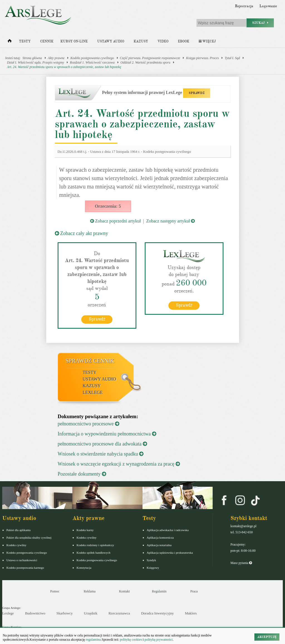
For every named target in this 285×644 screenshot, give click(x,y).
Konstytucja (84, 568)
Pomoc (55, 591)
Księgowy (153, 568)
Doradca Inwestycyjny (157, 613)
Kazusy (141, 41)
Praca (194, 591)
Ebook (184, 41)
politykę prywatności (159, 640)
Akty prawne (56, 58)
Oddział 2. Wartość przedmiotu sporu (145, 62)
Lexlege (8, 613)
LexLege (93, 392)
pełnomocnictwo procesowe (88, 424)
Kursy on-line (74, 41)
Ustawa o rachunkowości (22, 560)
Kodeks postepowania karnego (25, 568)
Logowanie (268, 6)
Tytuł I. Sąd (232, 58)
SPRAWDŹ (197, 93)
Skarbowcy (65, 613)
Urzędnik (90, 613)
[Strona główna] (10, 42)
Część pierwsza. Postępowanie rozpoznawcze (150, 58)
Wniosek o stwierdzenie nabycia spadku (100, 454)
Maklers (191, 613)
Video (163, 41)
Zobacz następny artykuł (170, 221)
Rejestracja (244, 6)
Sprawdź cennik (90, 361)
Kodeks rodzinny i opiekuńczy (95, 545)
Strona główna (32, 58)
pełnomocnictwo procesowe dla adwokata (102, 444)
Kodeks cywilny (16, 545)
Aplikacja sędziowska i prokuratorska (170, 553)
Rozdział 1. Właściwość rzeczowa (92, 62)
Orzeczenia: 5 (108, 206)
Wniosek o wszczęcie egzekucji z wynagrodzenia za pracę (119, 464)
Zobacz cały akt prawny (82, 233)
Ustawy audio (111, 41)
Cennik (47, 41)
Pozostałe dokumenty (82, 474)
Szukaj (260, 23)
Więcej (207, 41)
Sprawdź (97, 319)
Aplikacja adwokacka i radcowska (168, 530)
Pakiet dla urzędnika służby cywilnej (29, 538)
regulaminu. (93, 640)
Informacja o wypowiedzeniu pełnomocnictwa (107, 434)
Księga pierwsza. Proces (202, 58)
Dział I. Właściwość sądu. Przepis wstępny (35, 62)
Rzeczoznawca (119, 613)
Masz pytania (241, 563)
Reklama (90, 591)
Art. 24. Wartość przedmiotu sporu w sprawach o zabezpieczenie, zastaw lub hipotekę (64, 67)
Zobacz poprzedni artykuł (116, 221)
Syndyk (151, 560)
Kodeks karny (85, 530)
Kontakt (125, 591)
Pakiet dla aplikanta (19, 530)
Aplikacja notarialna (159, 545)
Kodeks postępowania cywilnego (92, 58)
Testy (25, 41)
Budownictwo (35, 613)
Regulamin (159, 591)
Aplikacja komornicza (160, 538)
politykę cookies (131, 640)
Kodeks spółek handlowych (94, 553)
